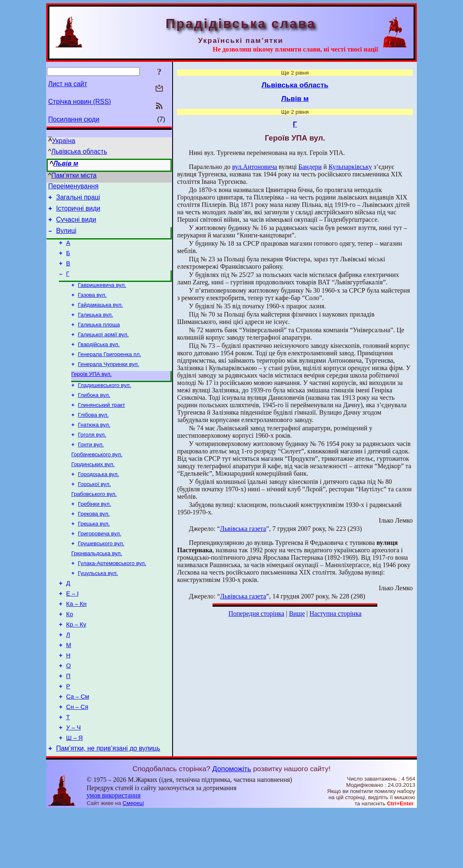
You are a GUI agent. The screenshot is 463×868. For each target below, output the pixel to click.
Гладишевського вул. (104, 405)
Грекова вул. (94, 545)
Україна (63, 141)
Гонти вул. (91, 470)
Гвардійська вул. (99, 361)
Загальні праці (78, 200)
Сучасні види (76, 224)
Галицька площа (99, 340)
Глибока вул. (94, 416)
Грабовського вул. (94, 523)
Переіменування (73, 187)
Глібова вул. (93, 438)
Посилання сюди (74, 119)
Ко (70, 655)
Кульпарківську (350, 167)
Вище (297, 613)
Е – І (72, 632)
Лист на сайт (68, 84)
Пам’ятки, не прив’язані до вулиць (108, 805)
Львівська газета (243, 529)
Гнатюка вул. (94, 448)
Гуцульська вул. (98, 609)
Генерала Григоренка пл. (110, 372)
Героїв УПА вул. (91, 393)
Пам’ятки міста (74, 175)
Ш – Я (75, 793)
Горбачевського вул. (97, 480)
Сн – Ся (77, 759)
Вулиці (66, 237)
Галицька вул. (96, 329)
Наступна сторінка (335, 613)
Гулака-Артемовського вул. (112, 598)
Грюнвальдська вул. (97, 588)
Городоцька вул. (98, 502)
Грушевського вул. (101, 577)
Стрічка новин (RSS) (80, 102)
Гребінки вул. (95, 534)
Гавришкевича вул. (102, 297)
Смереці (133, 860)
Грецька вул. (94, 555)
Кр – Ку (76, 666)
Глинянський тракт (102, 427)
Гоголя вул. (92, 459)
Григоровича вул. (99, 566)
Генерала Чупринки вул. (109, 383)
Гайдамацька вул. (101, 318)
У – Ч (74, 782)
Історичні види (78, 212)
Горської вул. (94, 513)
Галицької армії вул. (103, 351)
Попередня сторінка (256, 613)
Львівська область (79, 151)
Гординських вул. (93, 491)
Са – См (78, 747)
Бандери (310, 167)
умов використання (113, 852)
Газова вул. (92, 308)
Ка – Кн (77, 643)
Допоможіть (231, 826)
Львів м (66, 163)
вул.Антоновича (255, 167)
